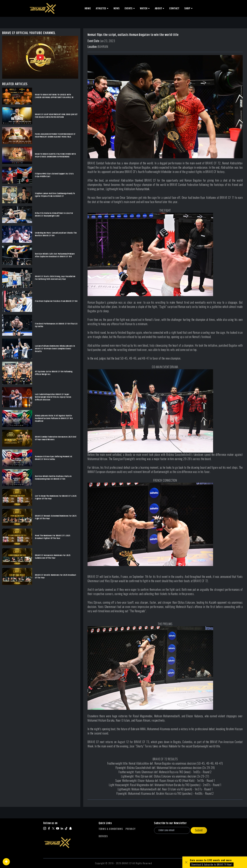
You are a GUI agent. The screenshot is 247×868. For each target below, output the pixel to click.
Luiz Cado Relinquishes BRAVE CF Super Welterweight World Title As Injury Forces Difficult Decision (53, 397)
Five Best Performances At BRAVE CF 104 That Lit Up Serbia (56, 325)
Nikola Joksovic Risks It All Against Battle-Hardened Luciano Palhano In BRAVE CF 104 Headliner (54, 418)
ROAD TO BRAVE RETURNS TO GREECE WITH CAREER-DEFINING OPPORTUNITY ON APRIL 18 (54, 96)
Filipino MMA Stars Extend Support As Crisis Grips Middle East (54, 175)
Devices (103, 836)
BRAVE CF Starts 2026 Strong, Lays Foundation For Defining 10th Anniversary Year (55, 278)
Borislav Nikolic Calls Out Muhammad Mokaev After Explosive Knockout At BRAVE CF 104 (55, 255)
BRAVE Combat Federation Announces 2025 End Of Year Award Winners (56, 438)
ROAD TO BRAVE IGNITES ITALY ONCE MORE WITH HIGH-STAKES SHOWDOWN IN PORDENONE (55, 155)
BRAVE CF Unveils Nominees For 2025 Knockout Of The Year (56, 576)
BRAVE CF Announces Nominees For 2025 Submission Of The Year (53, 557)
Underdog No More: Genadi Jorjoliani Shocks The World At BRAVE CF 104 (56, 234)
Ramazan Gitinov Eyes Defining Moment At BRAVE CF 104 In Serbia (54, 458)
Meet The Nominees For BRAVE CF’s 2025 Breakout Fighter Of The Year (53, 537)
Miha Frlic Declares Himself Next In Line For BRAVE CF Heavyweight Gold (54, 215)
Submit (199, 830)
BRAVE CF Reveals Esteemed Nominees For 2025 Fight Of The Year (56, 517)
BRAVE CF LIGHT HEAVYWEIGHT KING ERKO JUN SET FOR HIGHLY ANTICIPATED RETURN (56, 116)
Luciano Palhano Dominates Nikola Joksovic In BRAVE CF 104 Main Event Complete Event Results (55, 349)
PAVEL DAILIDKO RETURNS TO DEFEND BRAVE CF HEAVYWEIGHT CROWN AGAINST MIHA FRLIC (55, 135)
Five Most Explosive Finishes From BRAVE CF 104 (56, 301)
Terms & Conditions (111, 829)
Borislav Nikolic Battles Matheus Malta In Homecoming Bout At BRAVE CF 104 (53, 478)
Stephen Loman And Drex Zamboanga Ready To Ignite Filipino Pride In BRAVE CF (55, 195)
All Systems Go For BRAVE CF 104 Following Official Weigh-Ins (54, 373)
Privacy (130, 829)
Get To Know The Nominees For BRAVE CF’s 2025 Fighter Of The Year (56, 497)
